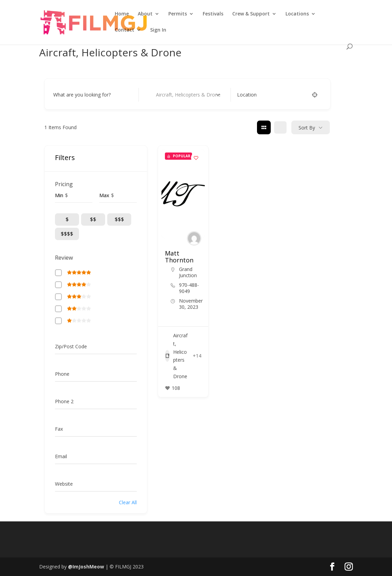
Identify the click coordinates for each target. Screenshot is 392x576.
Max (104, 195)
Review (64, 258)
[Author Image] (194, 238)
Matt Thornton (179, 257)
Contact (125, 30)
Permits (178, 14)
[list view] (280, 127)
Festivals (213, 14)
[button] (180, 235)
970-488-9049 (189, 288)
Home (122, 14)
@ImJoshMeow (86, 567)
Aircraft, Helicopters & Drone (176, 356)
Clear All (128, 502)
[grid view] (264, 127)
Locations (297, 14)
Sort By (307, 128)
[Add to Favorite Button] (196, 158)
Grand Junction (188, 272)
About (145, 14)
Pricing (64, 184)
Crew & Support (251, 14)
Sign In (158, 30)
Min (59, 195)
